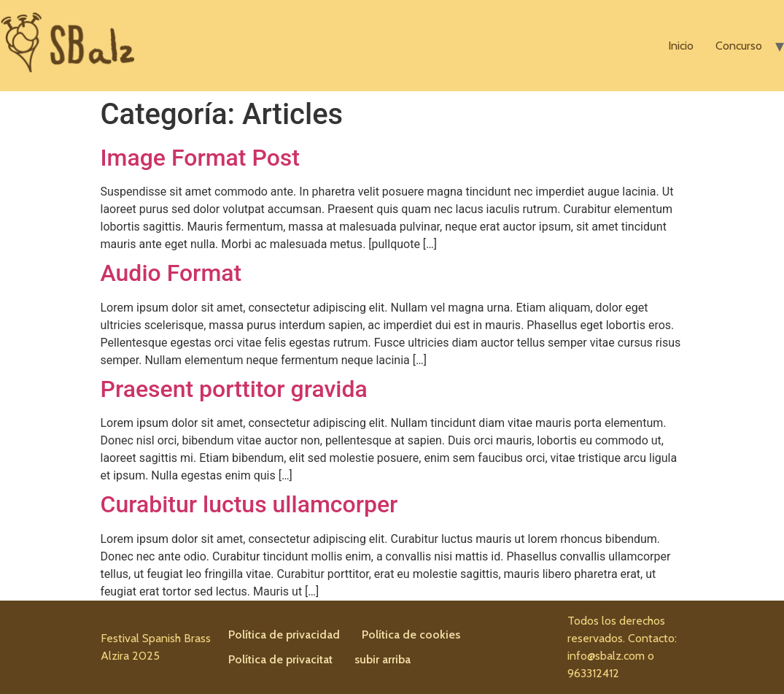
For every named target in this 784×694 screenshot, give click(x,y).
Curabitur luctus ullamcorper (249, 504)
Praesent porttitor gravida (234, 389)
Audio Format (171, 273)
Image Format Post (200, 158)
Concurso (739, 46)
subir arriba (383, 659)
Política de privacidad (284, 635)
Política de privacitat (280, 659)
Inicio (681, 46)
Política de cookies (411, 635)
